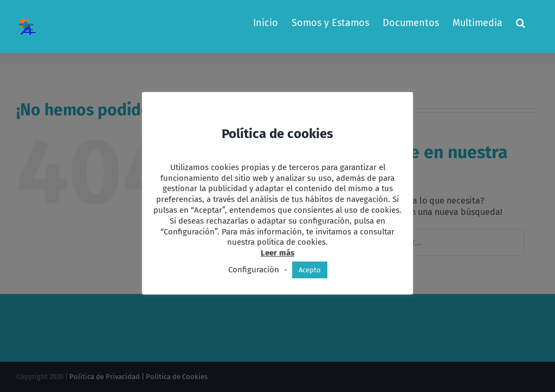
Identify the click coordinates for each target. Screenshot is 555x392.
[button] (521, 23)
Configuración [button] (254, 270)
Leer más (277, 253)
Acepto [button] (310, 270)
